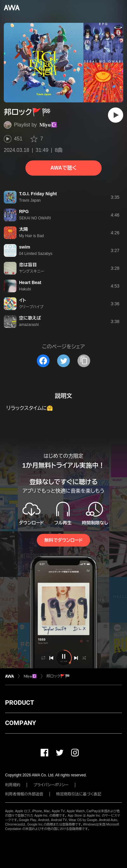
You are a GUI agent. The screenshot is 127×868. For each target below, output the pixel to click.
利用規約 (13, 785)
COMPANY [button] (20, 723)
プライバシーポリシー (51, 785)
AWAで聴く (63, 168)
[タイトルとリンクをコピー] (84, 361)
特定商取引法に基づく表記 (79, 794)
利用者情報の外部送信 (24, 794)
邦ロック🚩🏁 (58, 676)
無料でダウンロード (63, 540)
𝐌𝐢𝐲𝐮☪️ (48, 125)
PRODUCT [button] (20, 703)
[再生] (116, 115)
